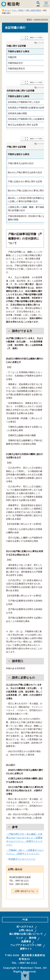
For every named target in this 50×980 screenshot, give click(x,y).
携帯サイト (26, 949)
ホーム (7, 10)
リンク (19, 938)
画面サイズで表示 (36, 38)
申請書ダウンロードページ (22, 859)
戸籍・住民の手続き (33, 10)
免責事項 (26, 941)
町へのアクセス (25, 927)
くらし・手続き (18, 10)
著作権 (33, 938)
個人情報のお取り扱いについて (26, 934)
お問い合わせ (26, 930)
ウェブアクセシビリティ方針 (26, 945)
